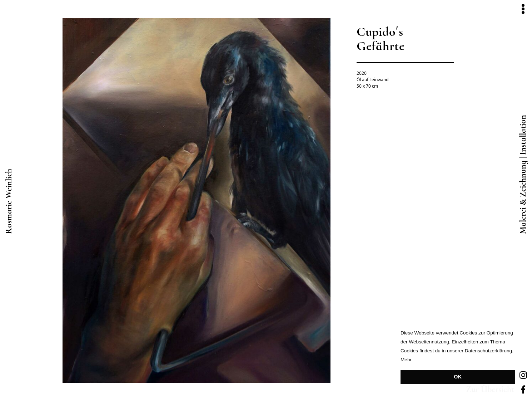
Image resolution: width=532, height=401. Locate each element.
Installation (523, 135)
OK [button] (458, 377)
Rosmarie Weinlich (9, 201)
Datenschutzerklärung (488, 351)
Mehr (406, 360)
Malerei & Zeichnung (523, 197)
